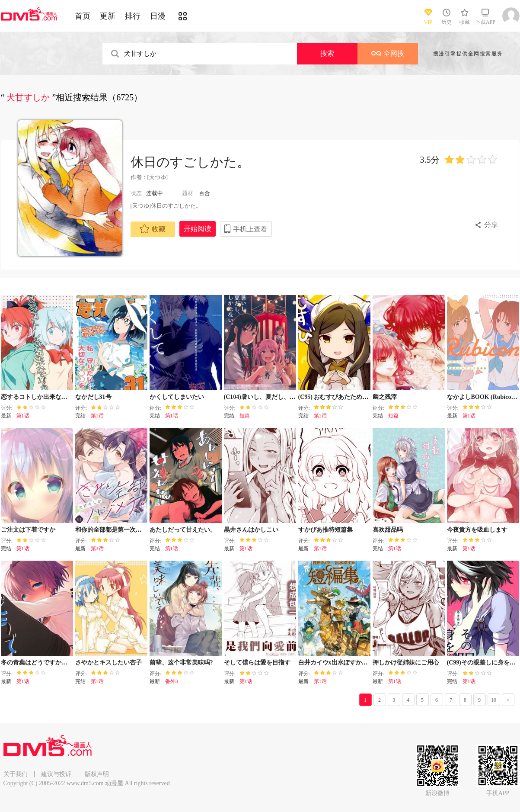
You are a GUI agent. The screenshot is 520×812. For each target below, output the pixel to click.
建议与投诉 (56, 774)
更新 (108, 16)
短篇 (245, 416)
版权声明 (97, 774)
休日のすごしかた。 (190, 162)
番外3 (172, 681)
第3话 (97, 549)
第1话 (23, 416)
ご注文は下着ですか (28, 530)
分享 (491, 225)
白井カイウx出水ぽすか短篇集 (339, 663)
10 (494, 700)
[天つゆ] (158, 177)
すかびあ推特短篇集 (325, 530)
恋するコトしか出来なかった (40, 397)
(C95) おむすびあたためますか (340, 397)
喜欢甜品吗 (388, 530)
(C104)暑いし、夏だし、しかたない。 (275, 397)
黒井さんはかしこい (251, 530)
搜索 (327, 53)
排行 (133, 16)
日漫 (158, 16)
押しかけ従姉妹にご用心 (406, 663)
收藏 (153, 229)
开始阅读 (198, 229)
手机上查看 (250, 229)
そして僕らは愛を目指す (257, 663)
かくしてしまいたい (177, 397)
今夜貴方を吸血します (477, 530)
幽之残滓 (385, 397)
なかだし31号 (93, 397)
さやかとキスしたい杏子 (108, 663)
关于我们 (16, 774)
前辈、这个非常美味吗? (181, 663)
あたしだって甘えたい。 (183, 530)
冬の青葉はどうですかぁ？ (37, 663)
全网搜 (388, 53)
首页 (83, 16)
